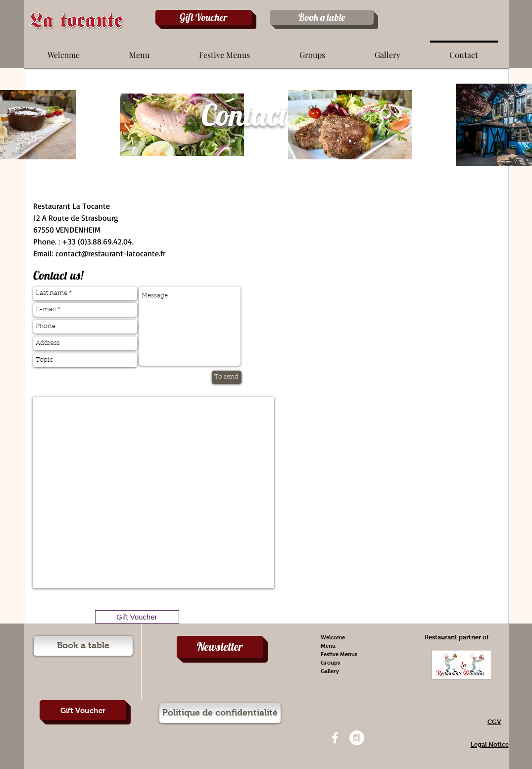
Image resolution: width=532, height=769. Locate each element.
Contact (331, 679)
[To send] (227, 377)
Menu (328, 646)
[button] (139, 50)
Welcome (333, 637)
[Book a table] (322, 17)
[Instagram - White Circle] (357, 738)
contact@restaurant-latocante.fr (110, 253)
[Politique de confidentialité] (220, 713)
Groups (330, 663)
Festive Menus (339, 654)
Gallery (330, 671)
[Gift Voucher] (204, 17)
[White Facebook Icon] (335, 738)
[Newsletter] (220, 647)
